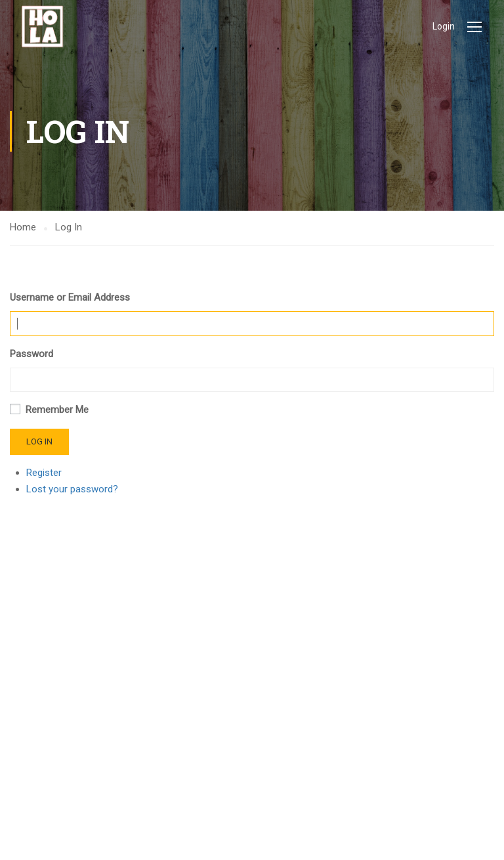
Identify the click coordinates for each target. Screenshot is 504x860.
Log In (39, 442)
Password (31, 355)
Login (444, 26)
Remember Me (57, 410)
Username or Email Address (70, 298)
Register (44, 473)
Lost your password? (72, 490)
